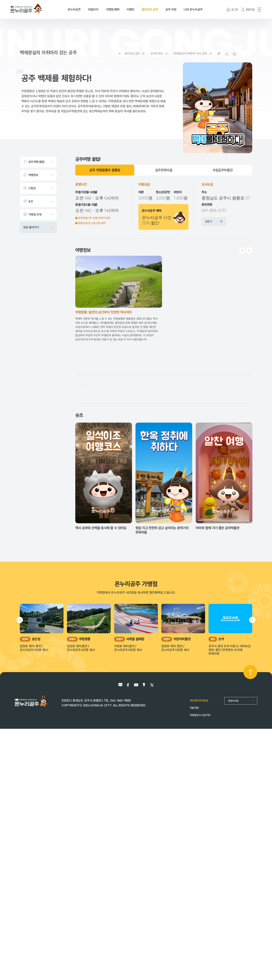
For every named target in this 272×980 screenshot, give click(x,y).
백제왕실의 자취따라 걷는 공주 (190, 54)
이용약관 (194, 959)
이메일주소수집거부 (200, 966)
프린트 (234, 54)
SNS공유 (227, 54)
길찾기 (214, 222)
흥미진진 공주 (132, 54)
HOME (120, 53)
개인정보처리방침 (199, 952)
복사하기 (219, 54)
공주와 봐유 (157, 54)
